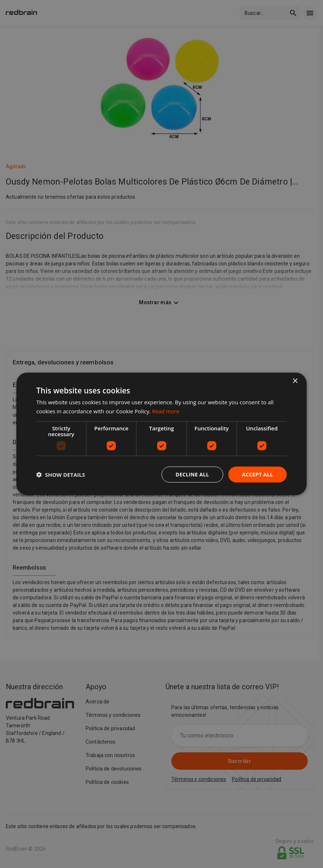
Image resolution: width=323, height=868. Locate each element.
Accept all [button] (257, 474)
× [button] (295, 381)
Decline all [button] (192, 474)
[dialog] (161, 434)
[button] (61, 475)
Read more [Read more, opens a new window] (166, 411)
